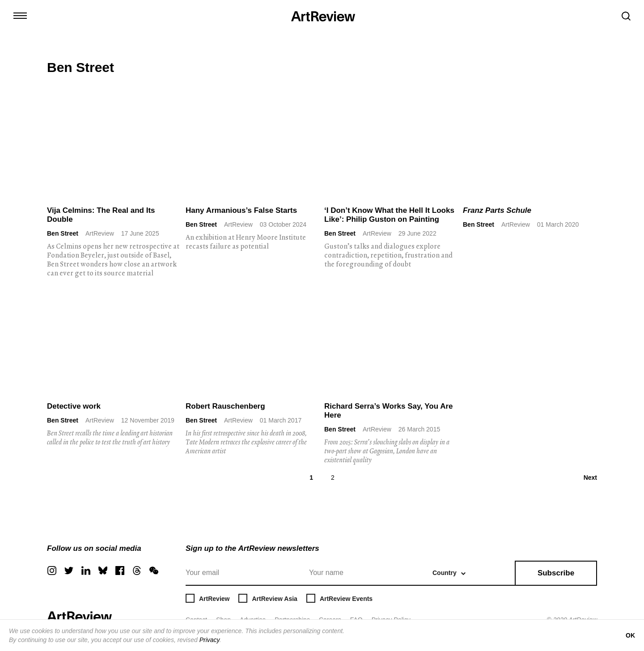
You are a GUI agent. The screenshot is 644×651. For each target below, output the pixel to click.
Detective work (74, 406)
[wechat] (154, 571)
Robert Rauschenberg (225, 406)
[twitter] (69, 571)
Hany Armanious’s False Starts (241, 210)
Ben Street (63, 233)
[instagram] (52, 571)
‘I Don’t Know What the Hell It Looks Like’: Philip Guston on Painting (389, 215)
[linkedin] (86, 571)
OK (630, 635)
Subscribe (556, 573)
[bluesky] (103, 571)
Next (590, 478)
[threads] (137, 571)
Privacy (210, 640)
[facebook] (120, 571)
